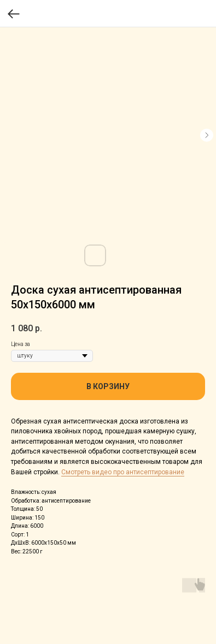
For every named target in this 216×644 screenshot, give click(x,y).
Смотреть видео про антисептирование (123, 472)
